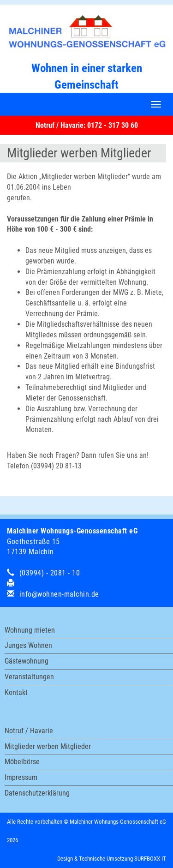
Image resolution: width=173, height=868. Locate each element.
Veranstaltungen (29, 677)
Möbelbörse (22, 762)
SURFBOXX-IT (150, 859)
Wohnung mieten (30, 630)
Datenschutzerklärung (37, 793)
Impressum (21, 777)
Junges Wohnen (28, 645)
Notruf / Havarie (29, 731)
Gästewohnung (27, 661)
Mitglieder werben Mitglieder (48, 746)
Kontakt (16, 692)
